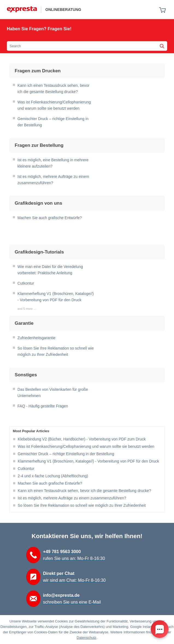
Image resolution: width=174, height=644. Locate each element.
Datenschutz (87, 638)
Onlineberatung (63, 10)
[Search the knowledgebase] (87, 46)
